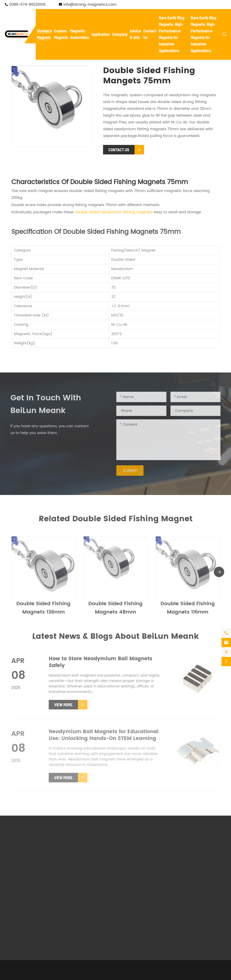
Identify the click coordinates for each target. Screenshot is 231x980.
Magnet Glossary (188, 860)
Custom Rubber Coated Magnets (83, 920)
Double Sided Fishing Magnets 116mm (188, 610)
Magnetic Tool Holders (141, 855)
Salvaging (129, 908)
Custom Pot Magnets (87, 880)
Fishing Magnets (31, 881)
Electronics (154, 889)
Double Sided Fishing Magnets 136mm (43, 610)
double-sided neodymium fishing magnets (114, 212)
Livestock (128, 921)
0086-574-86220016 (27, 5)
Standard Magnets (28, 839)
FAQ (176, 853)
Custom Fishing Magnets (82, 896)
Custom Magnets (79, 839)
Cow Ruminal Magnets (36, 900)
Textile (150, 908)
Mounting (153, 902)
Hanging (152, 914)
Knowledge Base (187, 866)
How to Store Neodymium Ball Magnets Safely (100, 664)
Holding (127, 914)
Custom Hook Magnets (89, 886)
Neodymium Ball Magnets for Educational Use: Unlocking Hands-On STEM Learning (104, 737)
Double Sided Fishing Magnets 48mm (115, 610)
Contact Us (187, 882)
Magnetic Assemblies (135, 839)
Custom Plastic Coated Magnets (89, 932)
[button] (219, 574)
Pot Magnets (27, 862)
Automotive (131, 902)
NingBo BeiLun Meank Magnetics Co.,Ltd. (64, 970)
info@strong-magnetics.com (90, 5)
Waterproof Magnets (35, 868)
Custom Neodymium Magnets (87, 858)
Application (101, 34)
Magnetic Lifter (134, 862)
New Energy (126, 892)
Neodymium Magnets (36, 855)
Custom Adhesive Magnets (84, 908)
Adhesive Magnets (33, 887)
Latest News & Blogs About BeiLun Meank (115, 637)
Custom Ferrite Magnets (81, 871)
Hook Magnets (29, 874)
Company (120, 34)
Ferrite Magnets (30, 894)
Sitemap (134, 970)
